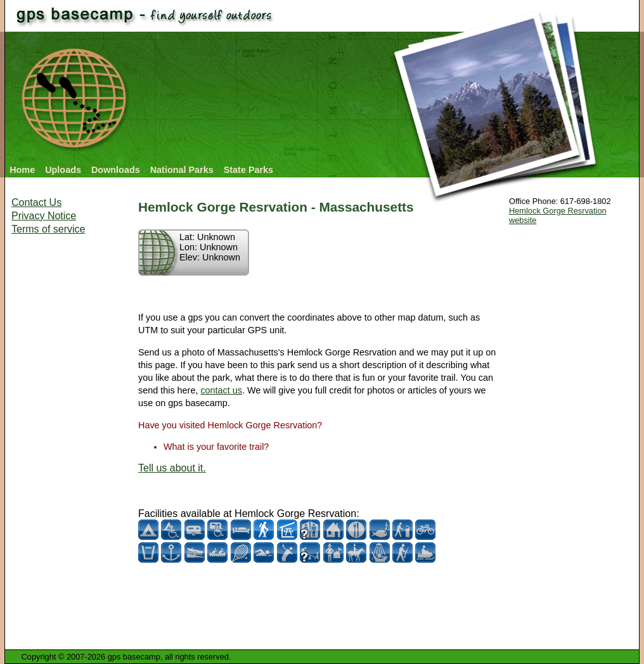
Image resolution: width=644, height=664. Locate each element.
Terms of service (48, 229)
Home (22, 170)
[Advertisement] (62, 437)
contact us (221, 390)
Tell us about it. (172, 468)
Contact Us (36, 202)
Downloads (116, 170)
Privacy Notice (44, 216)
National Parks (182, 170)
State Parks (248, 170)
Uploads (63, 170)
